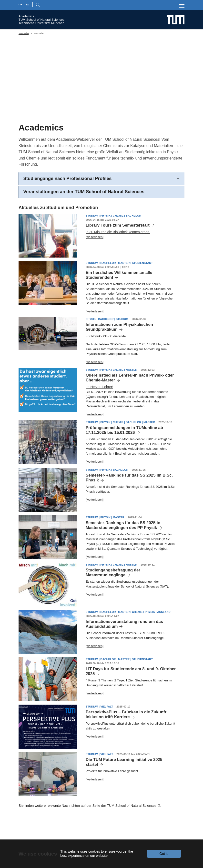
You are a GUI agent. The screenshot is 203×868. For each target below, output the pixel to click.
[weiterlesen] (95, 259)
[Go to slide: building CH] (123, 122)
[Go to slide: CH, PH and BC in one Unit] (80, 122)
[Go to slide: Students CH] (97, 122)
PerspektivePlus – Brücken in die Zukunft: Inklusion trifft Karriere (127, 737)
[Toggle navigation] (182, 6)
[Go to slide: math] (106, 122)
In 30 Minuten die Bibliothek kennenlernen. (118, 254)
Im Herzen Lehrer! (99, 409)
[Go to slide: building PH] (115, 122)
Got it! (164, 854)
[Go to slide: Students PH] (88, 122)
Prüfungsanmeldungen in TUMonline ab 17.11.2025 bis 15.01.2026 (124, 452)
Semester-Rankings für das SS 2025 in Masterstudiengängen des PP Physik (123, 547)
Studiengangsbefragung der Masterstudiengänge (113, 595)
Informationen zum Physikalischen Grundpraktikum (119, 349)
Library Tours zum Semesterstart (118, 247)
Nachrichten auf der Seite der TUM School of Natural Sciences (109, 828)
